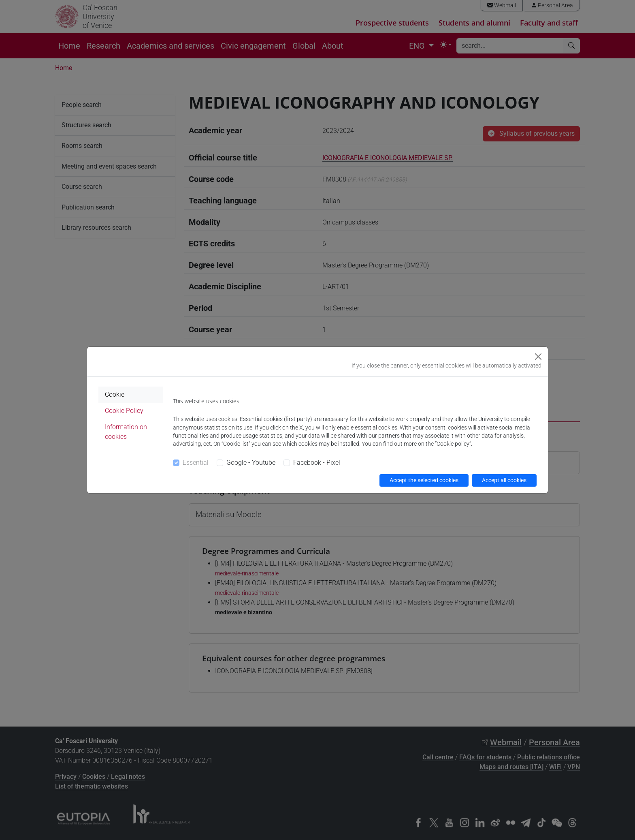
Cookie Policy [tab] (124, 411)
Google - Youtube (251, 463)
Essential (196, 463)
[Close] (538, 357)
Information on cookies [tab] (126, 432)
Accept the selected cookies (424, 480)
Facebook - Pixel (317, 463)
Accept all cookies (504, 480)
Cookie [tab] (115, 394)
